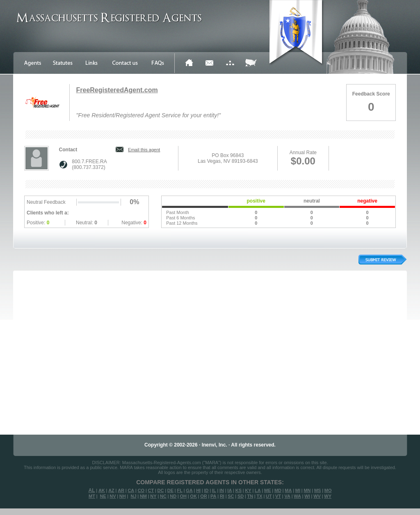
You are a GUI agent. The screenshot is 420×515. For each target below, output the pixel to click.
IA (229, 490)
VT (278, 496)
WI (307, 496)
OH (183, 496)
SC (231, 496)
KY (248, 490)
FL (179, 490)
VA (287, 496)
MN (307, 490)
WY (328, 496)
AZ (111, 490)
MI (298, 490)
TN (250, 496)
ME (268, 490)
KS (239, 490)
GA (189, 490)
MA (288, 490)
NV (113, 496)
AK (102, 490)
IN (222, 490)
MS (318, 490)
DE (170, 490)
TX (260, 496)
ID (206, 490)
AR (121, 490)
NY (153, 496)
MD (278, 490)
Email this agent (144, 150)
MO (328, 490)
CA (131, 490)
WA (297, 496)
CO (141, 490)
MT (92, 496)
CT (151, 490)
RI (222, 496)
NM (143, 496)
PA (213, 496)
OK (193, 496)
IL (214, 490)
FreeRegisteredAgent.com (117, 90)
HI (198, 490)
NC (163, 496)
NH (123, 496)
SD (241, 496)
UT (269, 496)
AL (92, 490)
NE (103, 496)
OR (204, 496)
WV (317, 496)
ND (173, 496)
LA (258, 490)
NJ (133, 496)
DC (161, 490)
